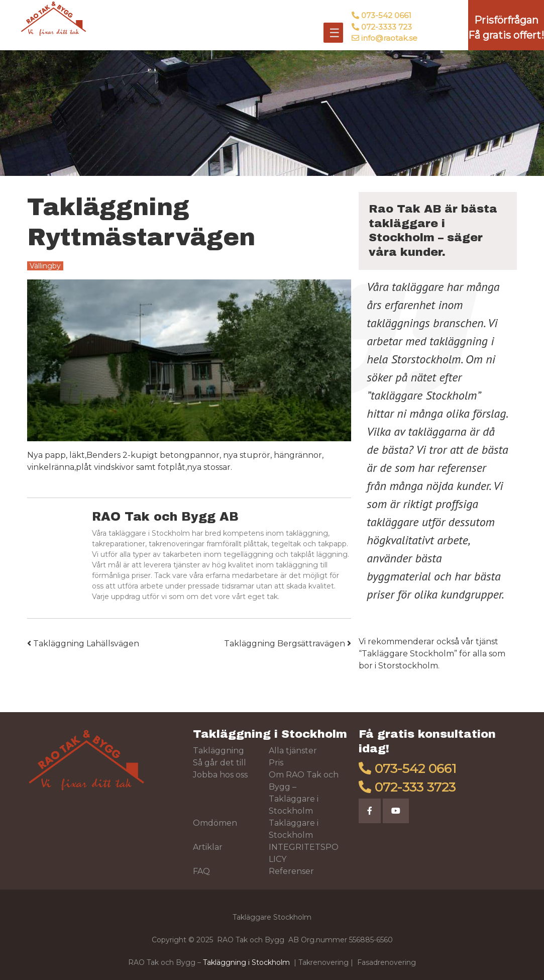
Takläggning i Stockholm (270, 734)
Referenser (291, 871)
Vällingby (45, 266)
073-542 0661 (386, 15)
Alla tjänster (293, 751)
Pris (276, 763)
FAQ (201, 871)
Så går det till (220, 763)
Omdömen (215, 823)
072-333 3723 (415, 787)
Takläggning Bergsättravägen (288, 644)
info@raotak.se (389, 38)
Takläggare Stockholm (408, 654)
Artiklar (208, 847)
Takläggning (219, 751)
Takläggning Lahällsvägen (83, 644)
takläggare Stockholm (424, 395)
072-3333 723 (387, 27)
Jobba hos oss (220, 775)
